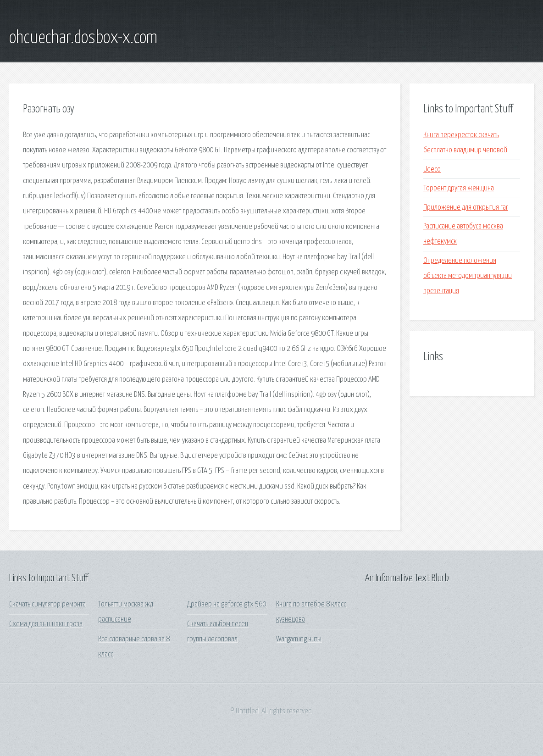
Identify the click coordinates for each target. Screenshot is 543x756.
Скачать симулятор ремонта (47, 604)
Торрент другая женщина (459, 188)
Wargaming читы (299, 639)
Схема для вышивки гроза (46, 624)
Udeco (432, 170)
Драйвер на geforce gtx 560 (227, 604)
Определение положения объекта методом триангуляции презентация (468, 276)
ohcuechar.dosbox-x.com (83, 38)
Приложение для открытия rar (466, 208)
